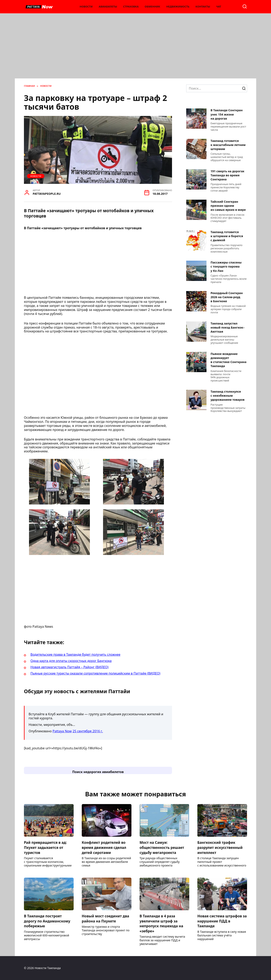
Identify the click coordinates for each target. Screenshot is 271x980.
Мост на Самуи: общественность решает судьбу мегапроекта (162, 847)
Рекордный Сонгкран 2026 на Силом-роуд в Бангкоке (227, 297)
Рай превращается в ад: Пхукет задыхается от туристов (46, 847)
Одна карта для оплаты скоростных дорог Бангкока (71, 661)
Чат (219, 6)
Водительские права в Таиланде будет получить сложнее (75, 654)
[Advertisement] (135, 48)
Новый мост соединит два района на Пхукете (106, 918)
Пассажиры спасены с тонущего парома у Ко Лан (226, 267)
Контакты (203, 6)
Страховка (131, 6)
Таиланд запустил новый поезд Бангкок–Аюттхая (227, 327)
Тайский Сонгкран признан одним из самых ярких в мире (228, 206)
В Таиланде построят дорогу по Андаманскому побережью (47, 921)
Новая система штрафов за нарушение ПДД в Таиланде (220, 921)
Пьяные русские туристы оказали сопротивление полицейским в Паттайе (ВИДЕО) (95, 673)
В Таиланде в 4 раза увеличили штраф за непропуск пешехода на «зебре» (162, 923)
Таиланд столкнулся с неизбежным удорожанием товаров (227, 396)
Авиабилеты (108, 6)
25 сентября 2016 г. (88, 731)
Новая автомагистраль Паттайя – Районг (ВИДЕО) (69, 667)
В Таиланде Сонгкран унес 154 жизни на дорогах (227, 114)
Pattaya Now (62, 731)
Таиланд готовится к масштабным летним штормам (228, 145)
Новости (86, 6)
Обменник (152, 6)
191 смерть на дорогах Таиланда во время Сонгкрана (227, 175)
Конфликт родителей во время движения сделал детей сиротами (104, 847)
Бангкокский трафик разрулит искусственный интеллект (220, 847)
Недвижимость (178, 6)
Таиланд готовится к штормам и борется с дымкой (227, 236)
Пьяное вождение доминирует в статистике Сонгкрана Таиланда (229, 360)
